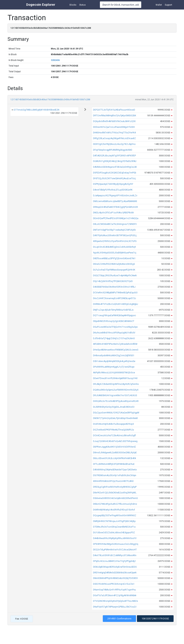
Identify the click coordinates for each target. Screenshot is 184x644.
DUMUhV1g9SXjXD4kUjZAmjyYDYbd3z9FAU (115, 161)
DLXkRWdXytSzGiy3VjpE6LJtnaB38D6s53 (114, 407)
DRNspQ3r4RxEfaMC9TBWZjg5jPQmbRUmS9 (115, 207)
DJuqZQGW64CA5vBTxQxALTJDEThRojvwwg (115, 441)
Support (168, 5)
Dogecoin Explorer (41, 5)
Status (82, 5)
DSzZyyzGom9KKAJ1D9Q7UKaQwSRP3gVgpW (116, 413)
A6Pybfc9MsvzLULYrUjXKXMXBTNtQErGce (114, 373)
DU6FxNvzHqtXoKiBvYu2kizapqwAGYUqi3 (113, 424)
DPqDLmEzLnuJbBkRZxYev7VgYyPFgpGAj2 (114, 561)
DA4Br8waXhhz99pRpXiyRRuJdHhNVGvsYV (115, 538)
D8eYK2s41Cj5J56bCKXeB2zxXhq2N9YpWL (115, 493)
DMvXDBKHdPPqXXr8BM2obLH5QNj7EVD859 (115, 578)
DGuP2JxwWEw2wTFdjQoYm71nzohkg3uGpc (115, 327)
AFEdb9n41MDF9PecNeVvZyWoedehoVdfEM (115, 344)
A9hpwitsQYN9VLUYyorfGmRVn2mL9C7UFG (115, 241)
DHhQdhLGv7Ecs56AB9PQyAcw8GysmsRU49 (116, 401)
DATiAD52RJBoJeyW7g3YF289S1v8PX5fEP (114, 156)
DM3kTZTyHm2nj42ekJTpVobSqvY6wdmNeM (115, 418)
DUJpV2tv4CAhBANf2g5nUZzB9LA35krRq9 (114, 247)
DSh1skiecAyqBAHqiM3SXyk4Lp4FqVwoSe (114, 361)
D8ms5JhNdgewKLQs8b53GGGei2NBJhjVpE (115, 453)
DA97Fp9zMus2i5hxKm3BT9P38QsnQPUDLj (115, 235)
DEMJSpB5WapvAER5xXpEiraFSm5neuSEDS (115, 567)
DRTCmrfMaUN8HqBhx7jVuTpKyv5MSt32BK (115, 116)
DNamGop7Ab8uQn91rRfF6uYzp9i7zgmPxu (114, 590)
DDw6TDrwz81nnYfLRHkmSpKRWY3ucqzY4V (115, 378)
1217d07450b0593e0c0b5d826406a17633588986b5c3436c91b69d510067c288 (50, 100)
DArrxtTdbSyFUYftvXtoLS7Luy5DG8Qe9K (113, 190)
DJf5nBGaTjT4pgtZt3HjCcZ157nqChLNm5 (114, 338)
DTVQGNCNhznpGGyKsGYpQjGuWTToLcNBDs (116, 601)
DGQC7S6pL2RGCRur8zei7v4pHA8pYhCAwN (115, 276)
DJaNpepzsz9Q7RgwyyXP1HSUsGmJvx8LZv (115, 196)
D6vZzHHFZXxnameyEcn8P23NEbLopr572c (115, 298)
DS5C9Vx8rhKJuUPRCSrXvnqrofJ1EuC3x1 (114, 584)
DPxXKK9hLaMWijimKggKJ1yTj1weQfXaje (114, 367)
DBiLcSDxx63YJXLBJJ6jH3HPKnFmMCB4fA (114, 458)
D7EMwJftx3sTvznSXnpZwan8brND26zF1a (114, 527)
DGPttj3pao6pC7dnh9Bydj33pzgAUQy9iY (113, 184)
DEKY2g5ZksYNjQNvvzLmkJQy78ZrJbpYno (114, 144)
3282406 (55, 60)
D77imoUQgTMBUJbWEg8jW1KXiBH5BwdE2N (37, 110)
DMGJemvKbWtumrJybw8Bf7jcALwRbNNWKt (115, 201)
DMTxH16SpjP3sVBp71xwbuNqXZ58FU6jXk (114, 230)
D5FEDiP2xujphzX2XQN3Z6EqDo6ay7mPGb (115, 173)
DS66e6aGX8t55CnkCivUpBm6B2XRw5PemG (115, 498)
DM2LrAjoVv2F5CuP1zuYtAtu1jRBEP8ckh (113, 213)
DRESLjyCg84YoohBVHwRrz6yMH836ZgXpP (115, 487)
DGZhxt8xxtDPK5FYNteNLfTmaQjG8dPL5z (114, 430)
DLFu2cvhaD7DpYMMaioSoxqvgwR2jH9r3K (114, 270)
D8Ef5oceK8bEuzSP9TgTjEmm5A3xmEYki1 (114, 258)
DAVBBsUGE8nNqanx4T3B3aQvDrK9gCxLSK (115, 167)
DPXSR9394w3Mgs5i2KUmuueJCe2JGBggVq (116, 544)
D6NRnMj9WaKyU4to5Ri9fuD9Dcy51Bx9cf (114, 510)
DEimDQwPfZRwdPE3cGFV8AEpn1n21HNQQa (116, 218)
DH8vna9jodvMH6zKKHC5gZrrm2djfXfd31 (114, 356)
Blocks (73, 5)
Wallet (159, 5)
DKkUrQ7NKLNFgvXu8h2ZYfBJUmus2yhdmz (115, 504)
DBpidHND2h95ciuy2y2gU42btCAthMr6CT (114, 321)
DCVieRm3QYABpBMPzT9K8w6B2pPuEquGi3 (115, 293)
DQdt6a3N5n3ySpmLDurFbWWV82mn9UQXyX (116, 390)
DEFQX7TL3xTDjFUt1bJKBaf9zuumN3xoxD (114, 110)
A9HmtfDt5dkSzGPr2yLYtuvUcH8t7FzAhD (113, 481)
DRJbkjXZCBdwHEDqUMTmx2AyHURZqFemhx (116, 384)
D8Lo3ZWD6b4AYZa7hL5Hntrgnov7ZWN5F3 (115, 224)
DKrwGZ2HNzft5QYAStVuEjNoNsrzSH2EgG (114, 264)
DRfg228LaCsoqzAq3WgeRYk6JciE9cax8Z (114, 138)
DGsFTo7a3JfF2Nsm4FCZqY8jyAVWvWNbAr (115, 595)
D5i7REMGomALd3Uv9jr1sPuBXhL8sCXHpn (115, 475)
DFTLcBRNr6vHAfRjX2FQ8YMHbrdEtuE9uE (114, 464)
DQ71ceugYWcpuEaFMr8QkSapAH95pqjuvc (115, 315)
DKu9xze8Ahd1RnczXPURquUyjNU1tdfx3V (114, 333)
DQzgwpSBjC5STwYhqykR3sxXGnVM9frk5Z (115, 515)
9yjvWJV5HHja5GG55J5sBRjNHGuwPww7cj (115, 253)
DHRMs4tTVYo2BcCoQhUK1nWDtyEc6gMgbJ (116, 304)
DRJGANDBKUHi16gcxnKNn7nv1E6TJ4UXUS (115, 395)
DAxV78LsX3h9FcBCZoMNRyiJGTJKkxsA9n (115, 555)
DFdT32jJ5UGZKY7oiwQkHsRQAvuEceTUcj (114, 178)
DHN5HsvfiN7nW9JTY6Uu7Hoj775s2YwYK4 (114, 133)
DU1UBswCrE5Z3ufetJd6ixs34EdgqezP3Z (114, 533)
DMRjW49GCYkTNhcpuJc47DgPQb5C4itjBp (114, 521)
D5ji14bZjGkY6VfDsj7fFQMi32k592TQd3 (113, 281)
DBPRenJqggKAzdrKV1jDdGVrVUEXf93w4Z (115, 447)
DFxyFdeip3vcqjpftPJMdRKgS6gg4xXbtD (113, 150)
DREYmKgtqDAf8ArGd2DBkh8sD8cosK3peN (115, 573)
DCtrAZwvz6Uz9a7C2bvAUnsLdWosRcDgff (114, 436)
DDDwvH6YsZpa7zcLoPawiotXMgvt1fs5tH (114, 127)
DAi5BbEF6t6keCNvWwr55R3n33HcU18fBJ (114, 287)
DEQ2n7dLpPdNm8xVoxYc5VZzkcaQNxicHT (115, 550)
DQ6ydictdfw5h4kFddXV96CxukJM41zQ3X (114, 121)
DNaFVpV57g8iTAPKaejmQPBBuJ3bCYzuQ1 (115, 607)
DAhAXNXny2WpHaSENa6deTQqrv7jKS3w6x (115, 470)
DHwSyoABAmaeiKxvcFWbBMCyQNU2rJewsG (116, 350)
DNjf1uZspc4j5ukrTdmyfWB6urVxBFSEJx (113, 310)
